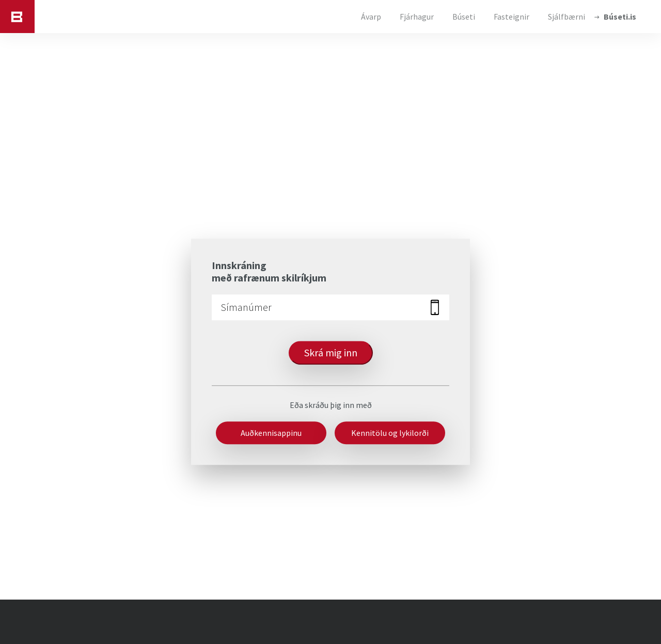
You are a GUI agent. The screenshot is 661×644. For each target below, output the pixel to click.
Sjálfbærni (566, 17)
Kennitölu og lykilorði (390, 433)
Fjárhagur (417, 17)
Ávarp (371, 17)
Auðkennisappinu (271, 433)
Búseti (464, 17)
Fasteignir (512, 17)
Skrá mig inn (331, 352)
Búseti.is (620, 17)
